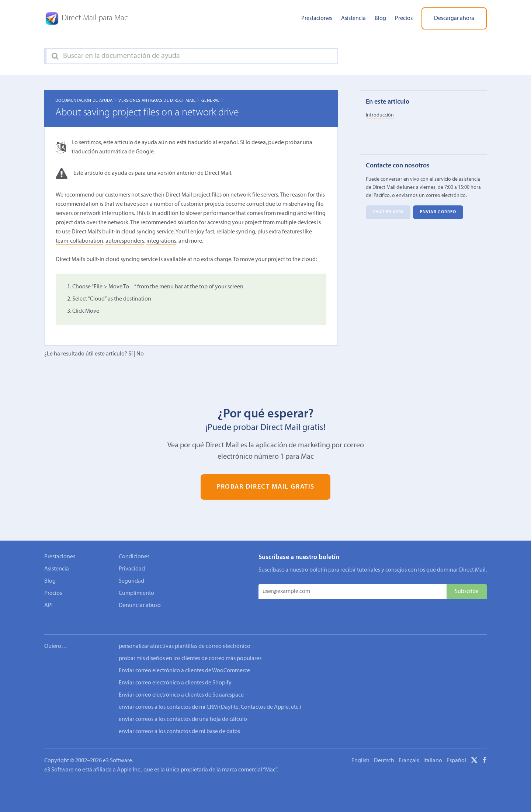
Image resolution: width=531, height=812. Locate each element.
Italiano (433, 751)
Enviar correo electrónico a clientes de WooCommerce (184, 661)
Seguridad (131, 581)
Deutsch (384, 751)
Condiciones (134, 557)
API (48, 605)
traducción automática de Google (113, 152)
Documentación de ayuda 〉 (87, 101)
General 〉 (213, 101)
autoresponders (125, 241)
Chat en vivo (388, 212)
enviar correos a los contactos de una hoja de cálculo (183, 709)
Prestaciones (317, 18)
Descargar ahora (454, 18)
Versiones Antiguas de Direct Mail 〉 (160, 101)
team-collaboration (79, 241)
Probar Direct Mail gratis (265, 487)
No (140, 354)
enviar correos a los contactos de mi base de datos (179, 722)
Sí (131, 354)
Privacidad (132, 569)
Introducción (380, 115)
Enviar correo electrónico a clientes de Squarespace (181, 685)
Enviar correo (438, 212)
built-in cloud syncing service (138, 232)
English (360, 751)
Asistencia (353, 18)
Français (409, 751)
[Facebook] (485, 752)
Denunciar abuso (140, 605)
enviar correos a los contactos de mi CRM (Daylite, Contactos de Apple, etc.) (210, 697)
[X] (474, 752)
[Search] (55, 56)
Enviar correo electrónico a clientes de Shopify (175, 673)
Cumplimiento (136, 593)
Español (456, 751)
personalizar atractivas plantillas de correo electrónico (185, 636)
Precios (404, 18)
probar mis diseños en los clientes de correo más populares (190, 649)
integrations (161, 241)
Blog (380, 18)
